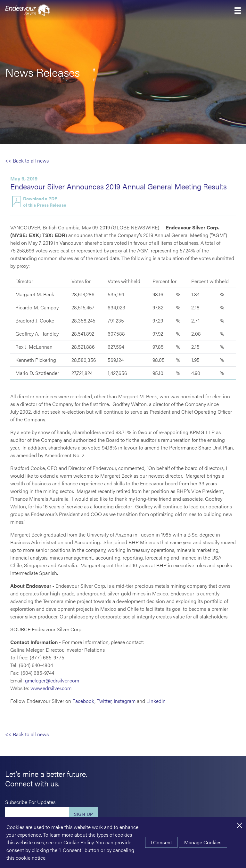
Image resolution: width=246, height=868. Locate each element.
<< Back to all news (27, 160)
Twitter (104, 701)
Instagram (125, 701)
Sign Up (84, 814)
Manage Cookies (203, 842)
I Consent (161, 842)
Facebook (83, 701)
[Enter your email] (37, 814)
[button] (238, 11)
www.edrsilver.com (51, 688)
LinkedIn (156, 701)
